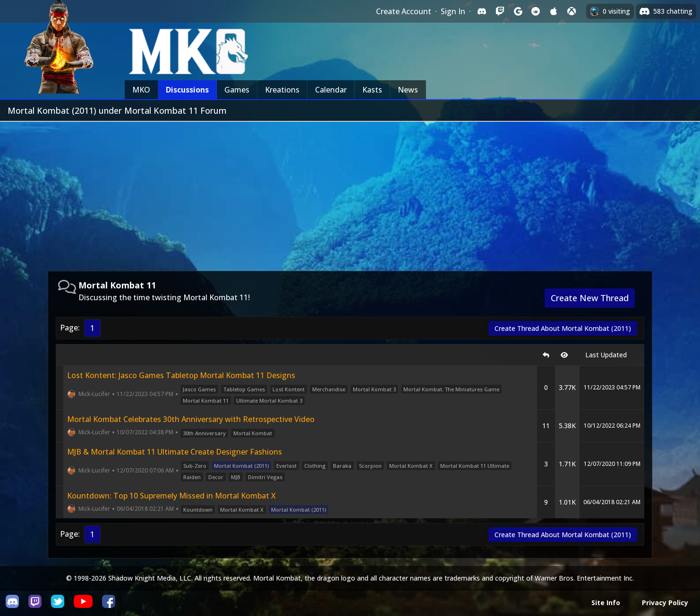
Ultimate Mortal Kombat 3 (269, 401)
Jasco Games (199, 389)
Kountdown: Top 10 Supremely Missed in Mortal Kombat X (171, 496)
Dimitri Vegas (265, 477)
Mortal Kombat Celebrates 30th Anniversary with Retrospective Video (191, 419)
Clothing (315, 466)
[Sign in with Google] (518, 11)
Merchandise (329, 389)
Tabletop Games (244, 389)
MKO (141, 90)
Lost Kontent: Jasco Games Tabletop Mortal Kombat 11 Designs (181, 375)
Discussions (187, 90)
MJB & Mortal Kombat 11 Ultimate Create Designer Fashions (175, 452)
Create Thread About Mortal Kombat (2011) (563, 328)
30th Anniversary (204, 433)
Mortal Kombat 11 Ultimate (475, 466)
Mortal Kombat (253, 433)
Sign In (453, 11)
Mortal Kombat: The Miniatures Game (451, 389)
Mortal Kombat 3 (374, 389)
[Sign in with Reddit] (536, 11)
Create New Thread (590, 298)
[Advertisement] (350, 193)
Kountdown (198, 510)
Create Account (404, 11)
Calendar (331, 90)
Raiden (192, 477)
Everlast (286, 466)
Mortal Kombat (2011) (241, 466)
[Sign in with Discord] (482, 11)
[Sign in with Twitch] (500, 11)
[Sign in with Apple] (554, 11)
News (408, 90)
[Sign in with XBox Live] (572, 11)
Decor (216, 477)
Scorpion (370, 466)
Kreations (282, 90)
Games (237, 90)
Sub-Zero (195, 466)
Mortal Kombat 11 (206, 401)
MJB (236, 477)
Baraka (342, 466)
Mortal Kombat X (411, 466)
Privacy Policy (665, 603)
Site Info (606, 603)
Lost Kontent (289, 389)
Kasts (372, 90)
